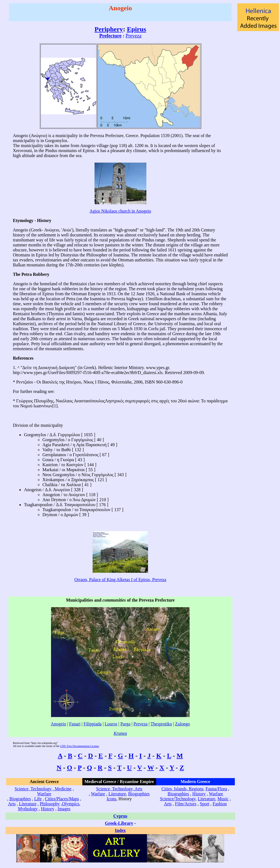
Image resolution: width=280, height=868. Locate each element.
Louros (111, 724)
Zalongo (183, 724)
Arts (12, 804)
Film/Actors (186, 804)
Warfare (44, 794)
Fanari (75, 724)
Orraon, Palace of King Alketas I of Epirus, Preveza (120, 580)
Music (223, 799)
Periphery (109, 29)
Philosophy (50, 804)
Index (120, 830)
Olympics (71, 804)
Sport (204, 804)
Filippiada (93, 724)
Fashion (220, 804)
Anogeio (58, 724)
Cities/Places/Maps (62, 799)
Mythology (28, 809)
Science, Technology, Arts (119, 789)
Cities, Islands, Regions (182, 789)
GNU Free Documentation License (80, 746)
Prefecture (110, 36)
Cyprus (120, 816)
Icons (112, 799)
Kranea (120, 733)
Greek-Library (119, 823)
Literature (28, 804)
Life (38, 799)
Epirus (137, 29)
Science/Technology (178, 799)
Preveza (133, 36)
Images (64, 809)
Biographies (20, 799)
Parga (125, 724)
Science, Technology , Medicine (43, 789)
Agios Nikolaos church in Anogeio (120, 211)
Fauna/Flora (216, 789)
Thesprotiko (161, 724)
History (48, 809)
